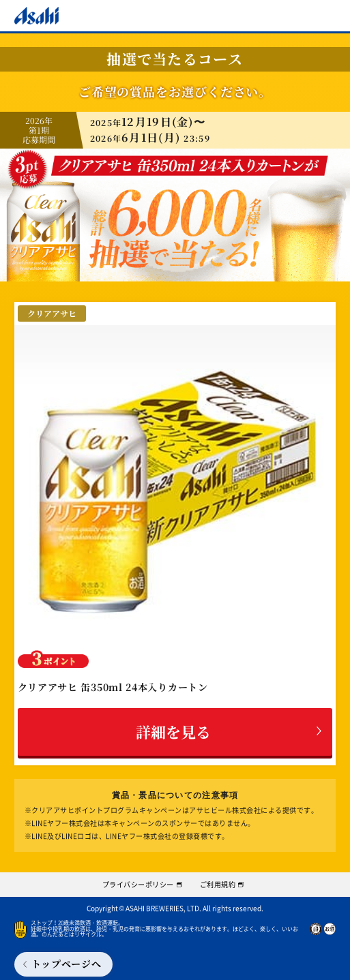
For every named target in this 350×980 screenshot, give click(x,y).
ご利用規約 (218, 884)
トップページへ (67, 964)
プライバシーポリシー (138, 884)
